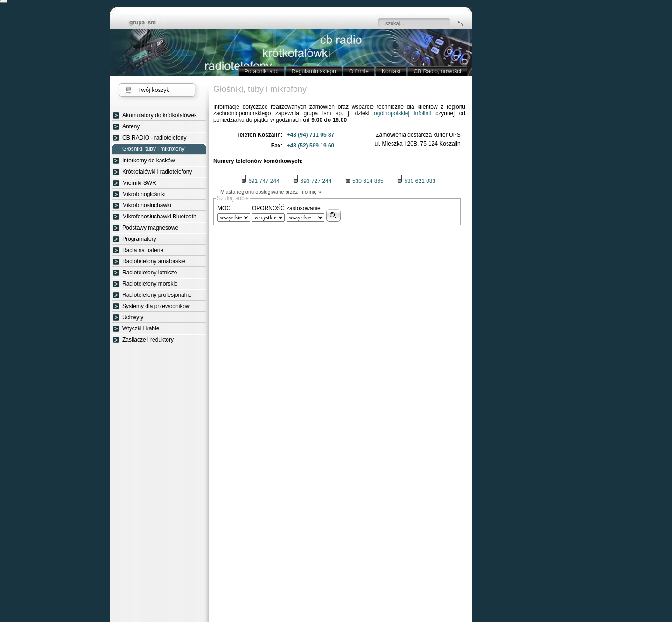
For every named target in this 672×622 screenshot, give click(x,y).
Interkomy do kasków (149, 161)
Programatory (139, 239)
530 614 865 (364, 181)
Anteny (131, 126)
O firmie (359, 71)
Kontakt (391, 71)
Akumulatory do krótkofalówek (160, 115)
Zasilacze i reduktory (148, 340)
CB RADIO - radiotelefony (154, 138)
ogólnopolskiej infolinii (402, 113)
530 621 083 (416, 181)
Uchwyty (133, 317)
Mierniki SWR (139, 183)
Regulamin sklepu (314, 71)
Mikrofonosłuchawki (147, 205)
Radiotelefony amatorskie (154, 261)
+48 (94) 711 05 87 (311, 135)
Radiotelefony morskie (150, 284)
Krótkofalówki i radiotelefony (157, 172)
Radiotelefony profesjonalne (157, 295)
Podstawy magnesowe (150, 228)
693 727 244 (312, 181)
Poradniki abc (262, 71)
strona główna (149, 23)
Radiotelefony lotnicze (150, 273)
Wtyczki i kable (141, 328)
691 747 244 (260, 181)
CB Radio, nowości (437, 71)
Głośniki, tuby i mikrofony (153, 149)
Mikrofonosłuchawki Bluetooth (159, 217)
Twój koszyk (154, 90)
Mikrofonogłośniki (144, 194)
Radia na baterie (143, 250)
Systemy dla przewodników (156, 306)
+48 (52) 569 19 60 (311, 146)
